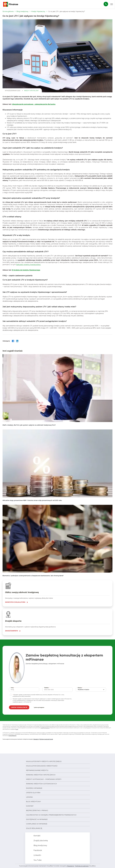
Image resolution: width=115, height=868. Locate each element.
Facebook (38, 850)
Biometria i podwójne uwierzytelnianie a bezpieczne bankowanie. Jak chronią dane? (33, 576)
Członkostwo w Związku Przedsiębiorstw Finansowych (51, 815)
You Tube (37, 860)
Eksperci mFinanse (34, 788)
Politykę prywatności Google (46, 739)
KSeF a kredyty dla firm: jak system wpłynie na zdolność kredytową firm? (29, 425)
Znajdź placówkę (40, 841)
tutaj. (17, 729)
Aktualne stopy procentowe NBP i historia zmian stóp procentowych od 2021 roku (32, 500)
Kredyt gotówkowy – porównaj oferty (44, 779)
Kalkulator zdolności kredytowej (42, 766)
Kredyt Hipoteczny (38, 11)
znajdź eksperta (12, 631)
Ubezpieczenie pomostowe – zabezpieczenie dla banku (34, 104)
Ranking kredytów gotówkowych (41, 784)
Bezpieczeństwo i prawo (37, 810)
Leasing (29, 797)
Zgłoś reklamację (34, 828)
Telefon (47, 688)
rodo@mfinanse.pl (45, 728)
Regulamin (36, 739)
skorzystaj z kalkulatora (15, 602)
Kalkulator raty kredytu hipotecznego (44, 761)
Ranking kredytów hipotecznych (41, 775)
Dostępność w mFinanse (37, 819)
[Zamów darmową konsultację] (106, 4)
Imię (13, 688)
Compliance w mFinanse (37, 824)
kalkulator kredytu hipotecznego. (28, 265)
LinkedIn (37, 855)
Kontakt (30, 806)
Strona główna (8, 11)
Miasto (80, 688)
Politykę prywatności (82, 866)
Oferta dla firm (33, 793)
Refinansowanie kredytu (37, 770)
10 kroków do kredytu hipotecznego (26, 270)
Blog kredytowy (22, 11)
